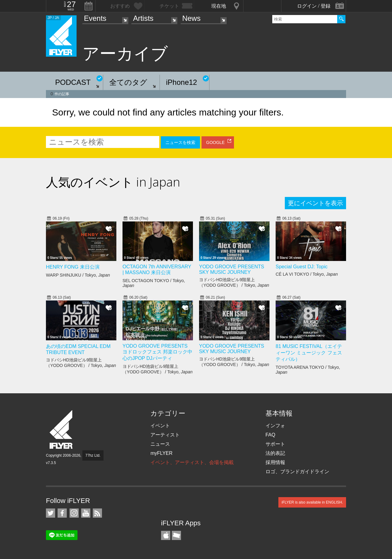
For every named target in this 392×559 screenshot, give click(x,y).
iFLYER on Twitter (51, 513)
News (191, 18)
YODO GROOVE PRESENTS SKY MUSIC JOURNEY (232, 269)
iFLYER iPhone (166, 535)
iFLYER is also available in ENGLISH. (312, 502)
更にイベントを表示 (315, 203)
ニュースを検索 (180, 142)
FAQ (270, 435)
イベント (160, 426)
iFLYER (62, 430)
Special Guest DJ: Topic (302, 267)
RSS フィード (97, 513)
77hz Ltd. (93, 455)
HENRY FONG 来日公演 (73, 267)
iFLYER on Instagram (74, 513)
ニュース (160, 444)
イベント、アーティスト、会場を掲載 (192, 462)
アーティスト (165, 435)
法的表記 (275, 453)
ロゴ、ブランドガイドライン (297, 472)
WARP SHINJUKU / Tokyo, (78, 275)
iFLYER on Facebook (62, 513)
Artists (143, 18)
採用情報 (275, 462)
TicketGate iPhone (176, 535)
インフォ (275, 426)
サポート (275, 444)
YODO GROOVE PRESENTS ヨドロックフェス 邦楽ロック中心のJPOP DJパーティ (157, 352)
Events (95, 18)
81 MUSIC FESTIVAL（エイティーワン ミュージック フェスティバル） (309, 353)
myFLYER (161, 453)
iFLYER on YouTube (86, 513)
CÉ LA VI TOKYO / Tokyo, (307, 274)
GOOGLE (215, 142)
